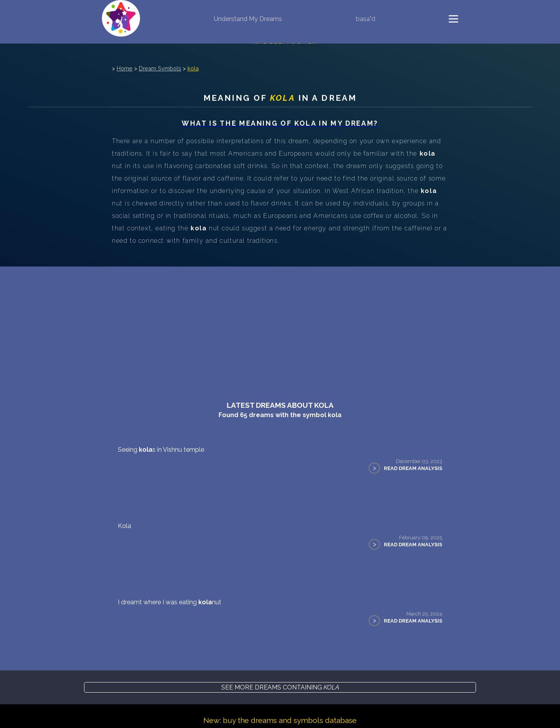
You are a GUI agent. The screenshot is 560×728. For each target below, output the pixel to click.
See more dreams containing (280, 687)
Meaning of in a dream (280, 98)
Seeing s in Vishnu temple (161, 450)
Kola (124, 526)
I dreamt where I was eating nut (170, 602)
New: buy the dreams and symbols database (280, 720)
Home (125, 68)
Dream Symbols (160, 68)
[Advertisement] (280, 325)
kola (193, 68)
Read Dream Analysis (413, 468)
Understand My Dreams (248, 19)
